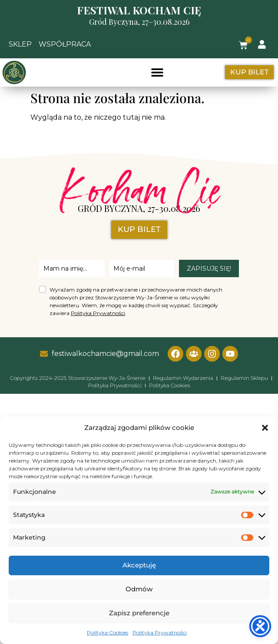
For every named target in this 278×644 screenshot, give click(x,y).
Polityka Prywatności (160, 632)
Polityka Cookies (108, 632)
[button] (265, 428)
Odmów (139, 589)
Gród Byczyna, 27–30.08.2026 (139, 22)
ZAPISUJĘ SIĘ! (209, 268)
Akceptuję (139, 565)
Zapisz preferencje (139, 613)
